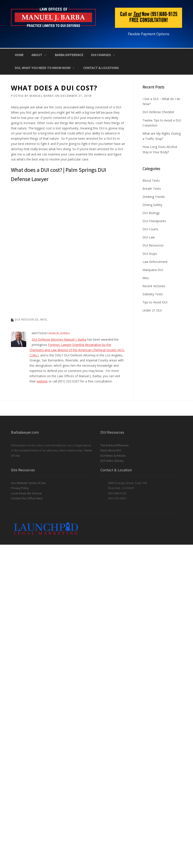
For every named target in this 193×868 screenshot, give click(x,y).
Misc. (45, 320)
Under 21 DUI (152, 310)
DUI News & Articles (113, 456)
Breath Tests (152, 189)
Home (19, 55)
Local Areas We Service (26, 493)
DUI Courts (150, 229)
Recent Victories (154, 286)
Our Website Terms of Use (28, 483)
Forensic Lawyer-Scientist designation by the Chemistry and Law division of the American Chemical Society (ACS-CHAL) (77, 350)
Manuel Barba (42, 96)
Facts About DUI (111, 450)
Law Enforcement (155, 262)
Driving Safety (152, 205)
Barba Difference (69, 55)
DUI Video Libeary (112, 461)
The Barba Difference (115, 445)
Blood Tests (151, 180)
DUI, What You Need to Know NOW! (43, 68)
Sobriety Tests (153, 294)
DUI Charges (101, 55)
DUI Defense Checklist (158, 112)
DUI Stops (150, 254)
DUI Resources (27, 320)
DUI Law (149, 237)
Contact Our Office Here (27, 498)
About (37, 55)
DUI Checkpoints (154, 221)
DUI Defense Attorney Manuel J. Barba (59, 339)
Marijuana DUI (153, 270)
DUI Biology (151, 213)
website (42, 381)
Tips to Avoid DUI (155, 302)
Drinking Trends (154, 197)
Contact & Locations (101, 68)
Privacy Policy (20, 488)
